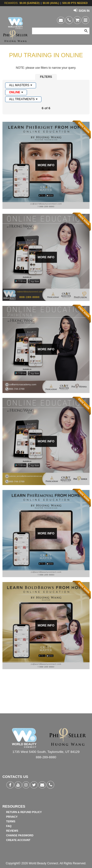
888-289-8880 (46, 757)
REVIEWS (12, 831)
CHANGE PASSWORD (20, 835)
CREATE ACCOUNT (18, 840)
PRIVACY (12, 817)
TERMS (11, 821)
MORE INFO (46, 165)
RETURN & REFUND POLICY (24, 812)
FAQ (9, 826)
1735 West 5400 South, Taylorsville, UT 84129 (46, 752)
